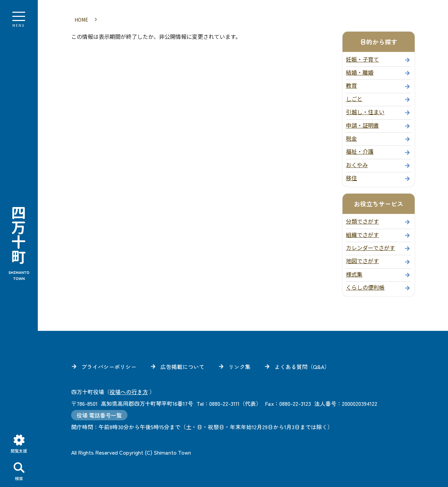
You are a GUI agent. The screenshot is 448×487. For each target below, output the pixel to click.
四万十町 (19, 243)
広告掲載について (182, 366)
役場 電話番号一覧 (99, 414)
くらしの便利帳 (365, 286)
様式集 (354, 273)
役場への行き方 (129, 391)
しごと (354, 98)
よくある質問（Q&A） (302, 366)
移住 (351, 177)
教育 (351, 84)
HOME (81, 19)
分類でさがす (362, 220)
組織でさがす (362, 234)
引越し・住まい (365, 111)
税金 (351, 137)
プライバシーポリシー (109, 366)
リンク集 (239, 366)
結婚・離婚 (360, 71)
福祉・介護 (360, 150)
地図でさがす (362, 260)
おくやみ (357, 164)
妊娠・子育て (362, 58)
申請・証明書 (362, 124)
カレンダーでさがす (371, 247)
